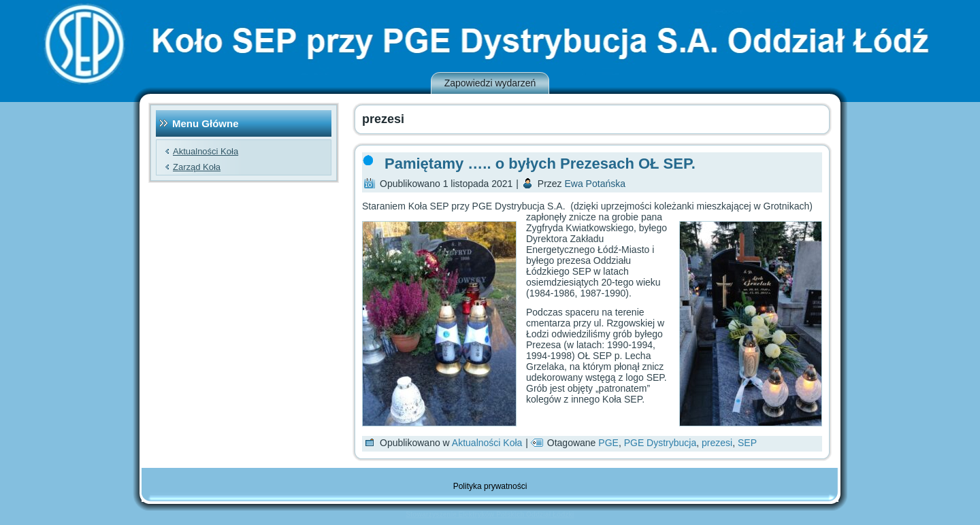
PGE (608, 443)
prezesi (717, 443)
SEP (747, 443)
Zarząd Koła (197, 167)
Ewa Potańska (595, 184)
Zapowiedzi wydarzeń (490, 83)
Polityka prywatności (490, 486)
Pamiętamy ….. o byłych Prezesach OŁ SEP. (540, 164)
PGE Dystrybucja (660, 443)
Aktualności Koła (206, 151)
